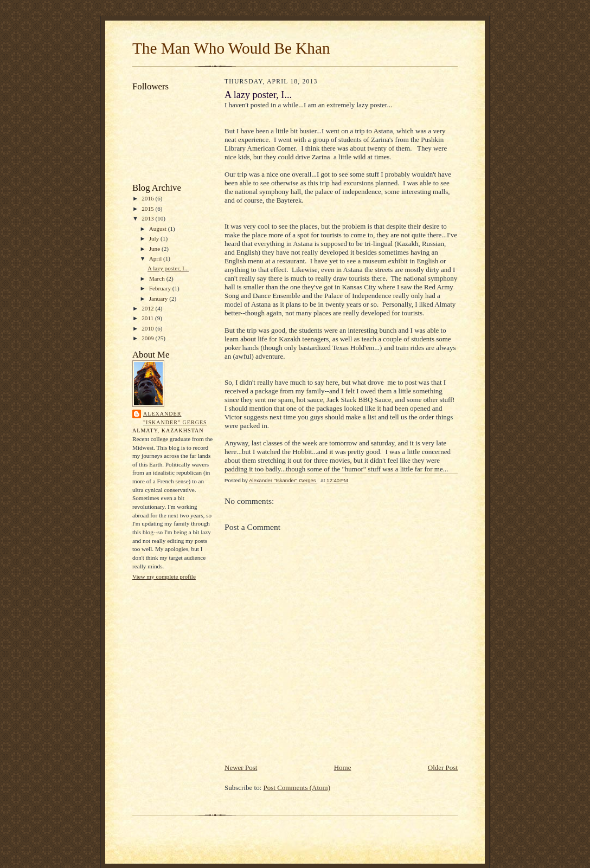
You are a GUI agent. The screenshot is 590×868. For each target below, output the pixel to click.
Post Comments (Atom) (297, 788)
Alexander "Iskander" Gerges (175, 418)
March (158, 278)
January (159, 299)
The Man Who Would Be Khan (231, 48)
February (161, 288)
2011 (148, 318)
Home (343, 767)
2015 (148, 209)
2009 (148, 338)
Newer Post (241, 767)
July (155, 238)
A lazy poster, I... (168, 268)
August (159, 229)
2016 (148, 198)
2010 (148, 328)
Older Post (443, 767)
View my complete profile (164, 576)
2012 (148, 308)
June (155, 249)
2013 (148, 218)
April (156, 258)
